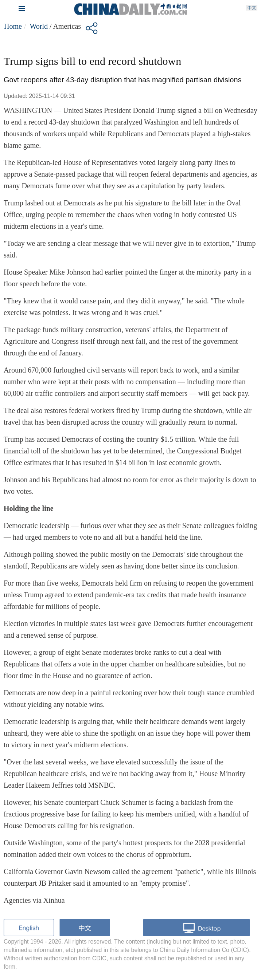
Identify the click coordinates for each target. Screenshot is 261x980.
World (39, 26)
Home (13, 26)
